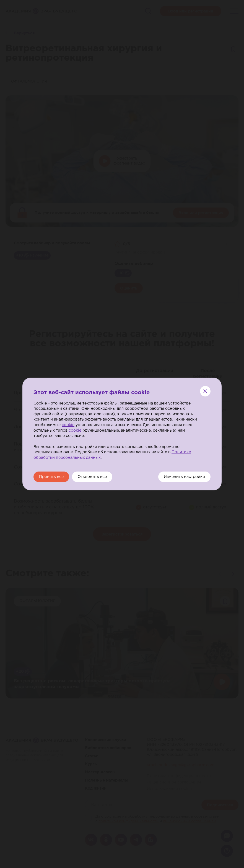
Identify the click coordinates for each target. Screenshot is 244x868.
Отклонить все (92, 477)
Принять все (51, 477)
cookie (68, 425)
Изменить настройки (184, 477)
